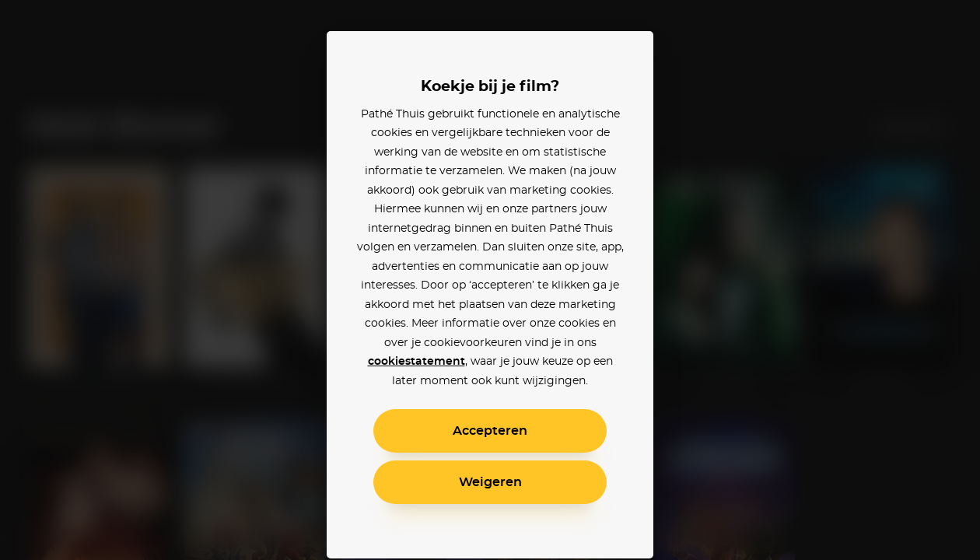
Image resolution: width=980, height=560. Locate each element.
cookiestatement (416, 362)
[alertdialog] (490, 280)
